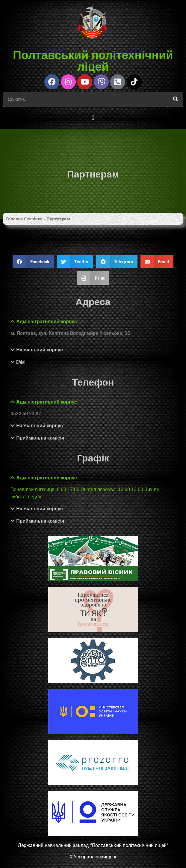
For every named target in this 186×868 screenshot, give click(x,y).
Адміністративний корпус (47, 321)
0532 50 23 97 (26, 414)
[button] (93, 118)
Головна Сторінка (24, 219)
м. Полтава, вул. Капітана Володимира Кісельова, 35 (70, 333)
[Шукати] (176, 99)
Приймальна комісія (40, 438)
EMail (21, 362)
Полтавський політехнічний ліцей (93, 60)
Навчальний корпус (40, 350)
